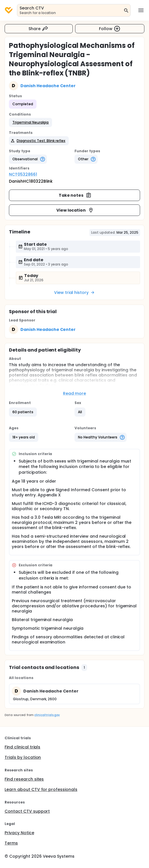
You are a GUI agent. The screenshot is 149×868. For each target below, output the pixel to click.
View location (75, 210)
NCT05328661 (23, 174)
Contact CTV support (27, 811)
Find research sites (24, 779)
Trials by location (23, 757)
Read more (75, 393)
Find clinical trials (22, 747)
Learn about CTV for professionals (41, 789)
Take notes (75, 195)
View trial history (74, 292)
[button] (30, 122)
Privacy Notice (19, 833)
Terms (11, 843)
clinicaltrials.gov (47, 715)
